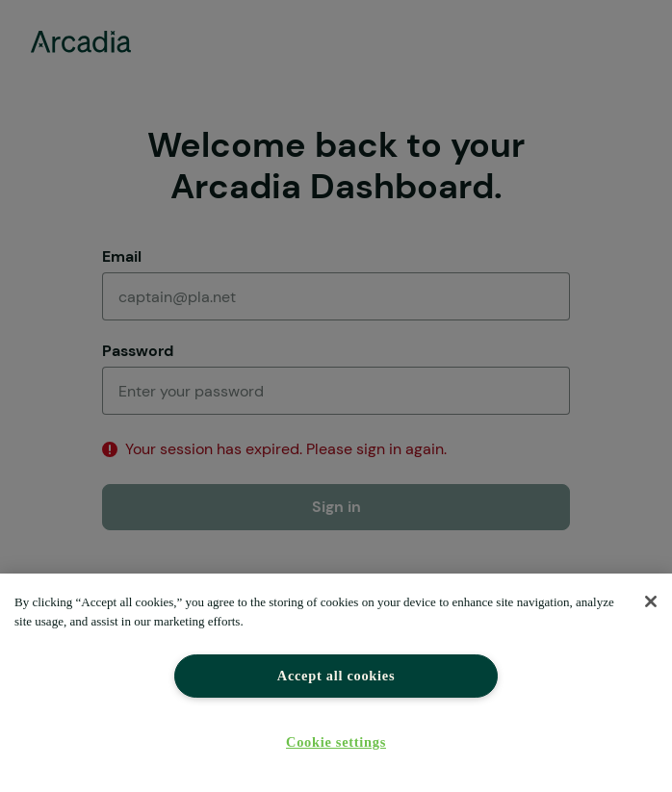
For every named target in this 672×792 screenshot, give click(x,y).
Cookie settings (336, 742)
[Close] (651, 601)
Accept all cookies (336, 676)
